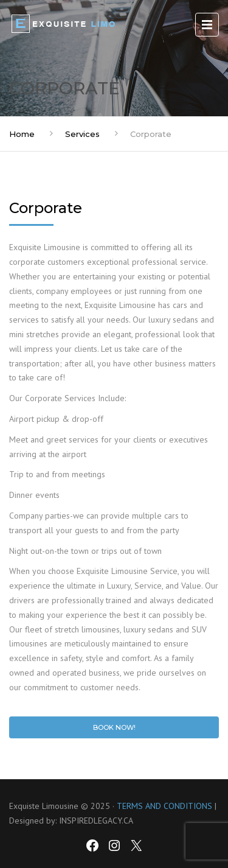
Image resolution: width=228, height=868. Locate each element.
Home (22, 134)
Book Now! (114, 727)
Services (82, 134)
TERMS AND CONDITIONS (164, 806)
